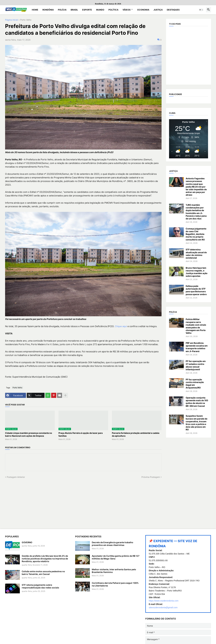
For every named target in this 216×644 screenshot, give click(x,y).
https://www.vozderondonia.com (164, 601)
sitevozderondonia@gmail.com (163, 607)
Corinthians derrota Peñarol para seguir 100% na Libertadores (115, 584)
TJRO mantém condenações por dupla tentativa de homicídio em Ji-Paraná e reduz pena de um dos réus (196, 212)
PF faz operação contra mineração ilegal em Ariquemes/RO (195, 384)
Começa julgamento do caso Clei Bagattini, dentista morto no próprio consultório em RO (196, 234)
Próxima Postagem (151, 477)
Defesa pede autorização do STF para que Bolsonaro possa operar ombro (196, 290)
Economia (143, 10)
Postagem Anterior (16, 477)
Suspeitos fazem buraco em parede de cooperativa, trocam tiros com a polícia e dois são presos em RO (196, 423)
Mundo (100, 10)
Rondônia (48, 10)
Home (35, 10)
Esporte (87, 10)
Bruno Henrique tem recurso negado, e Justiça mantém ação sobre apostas (197, 272)
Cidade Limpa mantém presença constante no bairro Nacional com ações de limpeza (29, 434)
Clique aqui (121, 326)
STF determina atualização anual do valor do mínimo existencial (196, 254)
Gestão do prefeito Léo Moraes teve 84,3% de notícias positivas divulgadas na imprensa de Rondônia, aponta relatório (45, 559)
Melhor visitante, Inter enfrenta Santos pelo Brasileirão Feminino (114, 571)
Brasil (74, 10)
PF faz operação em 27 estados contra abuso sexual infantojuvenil (196, 365)
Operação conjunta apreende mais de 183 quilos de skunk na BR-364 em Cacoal (197, 402)
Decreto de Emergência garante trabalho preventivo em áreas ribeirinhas (112, 544)
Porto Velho (26, 20)
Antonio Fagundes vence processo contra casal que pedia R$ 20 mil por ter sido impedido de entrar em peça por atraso (196, 187)
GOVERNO (27, 542)
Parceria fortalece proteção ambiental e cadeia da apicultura (136, 434)
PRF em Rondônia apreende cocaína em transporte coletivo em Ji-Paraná (197, 347)
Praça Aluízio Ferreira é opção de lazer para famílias (81, 434)
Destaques (173, 10)
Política (113, 10)
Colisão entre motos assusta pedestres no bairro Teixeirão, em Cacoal (43, 573)
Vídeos (127, 10)
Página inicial (11, 20)
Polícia (62, 10)
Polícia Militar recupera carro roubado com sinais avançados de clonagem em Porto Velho (196, 326)
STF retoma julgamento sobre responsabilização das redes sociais (40, 586)
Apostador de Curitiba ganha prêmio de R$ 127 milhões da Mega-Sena (116, 557)
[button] (201, 10)
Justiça (158, 10)
